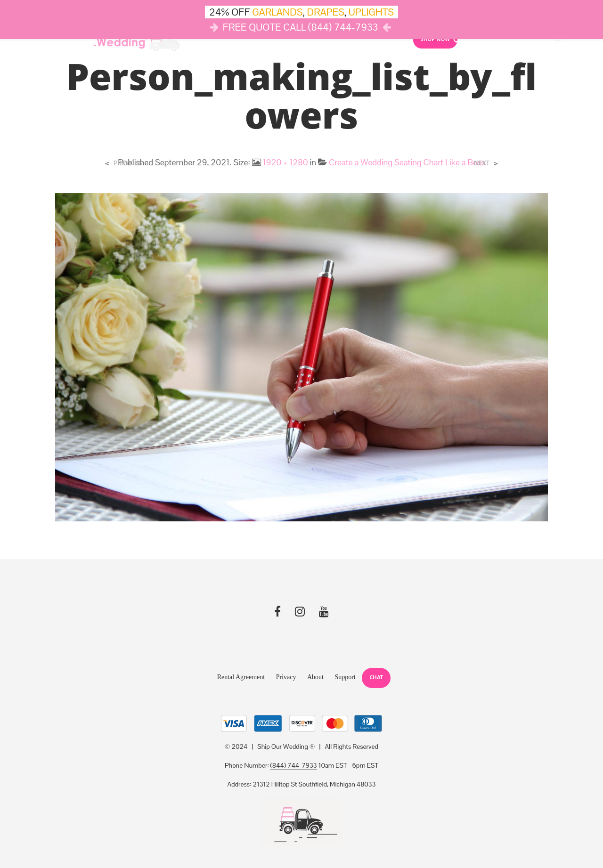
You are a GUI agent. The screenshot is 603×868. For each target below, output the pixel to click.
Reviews (387, 40)
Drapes (286, 40)
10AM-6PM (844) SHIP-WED (500, 41)
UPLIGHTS (371, 12)
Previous (128, 163)
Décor (205, 40)
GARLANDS (277, 12)
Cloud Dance (339, 40)
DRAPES (326, 12)
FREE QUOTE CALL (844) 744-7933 (301, 27)
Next (482, 163)
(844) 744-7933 (294, 766)
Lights (245, 40)
